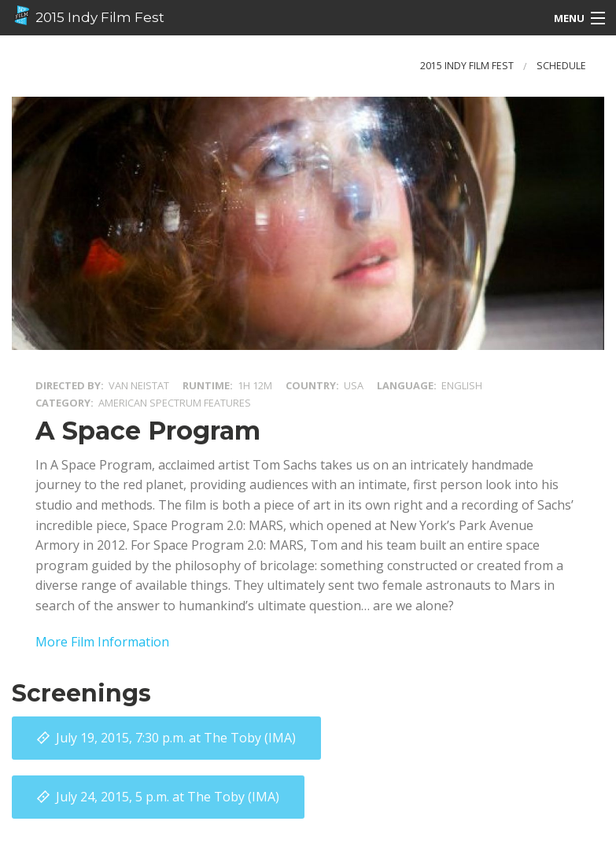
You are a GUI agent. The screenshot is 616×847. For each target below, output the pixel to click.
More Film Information (102, 642)
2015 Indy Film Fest (88, 16)
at (176, 738)
